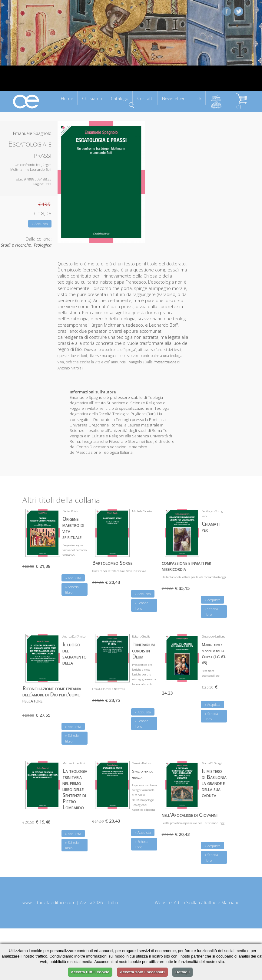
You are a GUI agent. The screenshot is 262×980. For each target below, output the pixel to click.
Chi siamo (92, 98)
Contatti (145, 98)
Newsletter (173, 98)
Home (67, 98)
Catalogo (120, 98)
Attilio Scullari (187, 903)
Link (197, 98)
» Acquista (40, 224)
